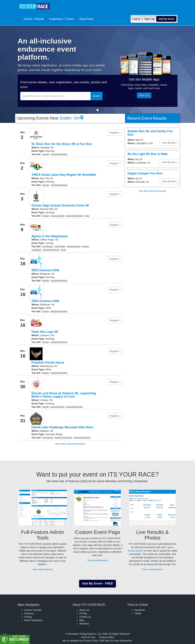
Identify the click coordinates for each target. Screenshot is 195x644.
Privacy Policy (107, 637)
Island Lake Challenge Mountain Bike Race (62, 427)
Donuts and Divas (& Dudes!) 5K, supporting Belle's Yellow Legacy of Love (64, 395)
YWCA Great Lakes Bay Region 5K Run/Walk (64, 175)
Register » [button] (115, 133)
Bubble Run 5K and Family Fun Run (150, 133)
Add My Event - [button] (97, 583)
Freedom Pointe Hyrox (48, 363)
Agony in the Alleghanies (50, 236)
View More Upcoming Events (70, 444)
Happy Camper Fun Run (145, 173)
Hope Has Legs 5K (45, 332)
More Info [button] (144, 95)
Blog (82, 620)
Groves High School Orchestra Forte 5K (60, 205)
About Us (84, 610)
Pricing (28, 617)
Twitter (138, 613)
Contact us (85, 617)
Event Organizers (34, 620)
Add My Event (166, 19)
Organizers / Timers (62, 19)
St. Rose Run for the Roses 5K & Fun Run (62, 144)
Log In (136, 19)
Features (29, 613)
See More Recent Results (152, 191)
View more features (43, 569)
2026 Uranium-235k (45, 301)
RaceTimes (86, 19)
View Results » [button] (170, 143)
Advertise (84, 624)
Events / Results (34, 19)
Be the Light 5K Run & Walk (148, 154)
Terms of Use (88, 637)
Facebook (139, 610)
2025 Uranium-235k (45, 270)
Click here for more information (115, 641)
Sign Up (149, 19)
